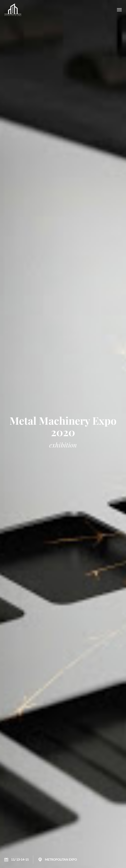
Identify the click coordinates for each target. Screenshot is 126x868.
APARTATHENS (13, 10)
